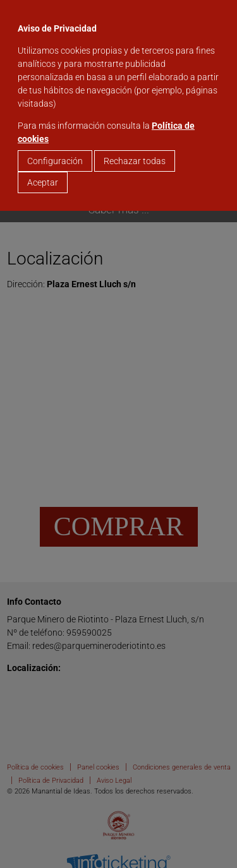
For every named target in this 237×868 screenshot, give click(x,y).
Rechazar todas (135, 161)
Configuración (55, 161)
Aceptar (43, 182)
